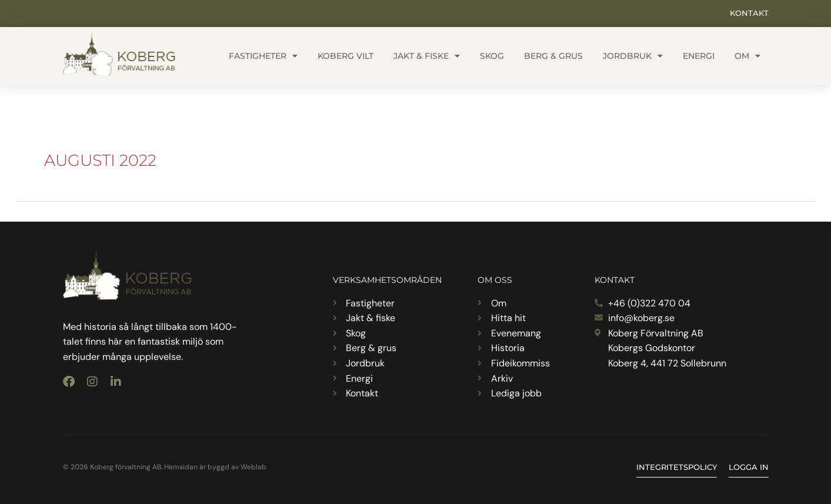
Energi (699, 56)
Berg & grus (553, 56)
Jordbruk (633, 56)
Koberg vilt (346, 56)
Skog (492, 56)
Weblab (253, 467)
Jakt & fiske (427, 56)
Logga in (749, 467)
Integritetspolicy (677, 467)
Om (747, 56)
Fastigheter (263, 56)
